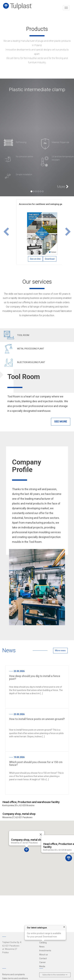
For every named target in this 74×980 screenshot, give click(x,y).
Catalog (43, 943)
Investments (45, 951)
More (63, 187)
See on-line (35, 259)
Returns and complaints (14, 974)
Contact (43, 958)
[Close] (40, 835)
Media (42, 966)
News (42, 947)
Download (50, 259)
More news (60, 650)
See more (61, 421)
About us (44, 955)
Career (42, 962)
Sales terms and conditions (15, 978)
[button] (6, 232)
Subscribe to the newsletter (55, 975)
